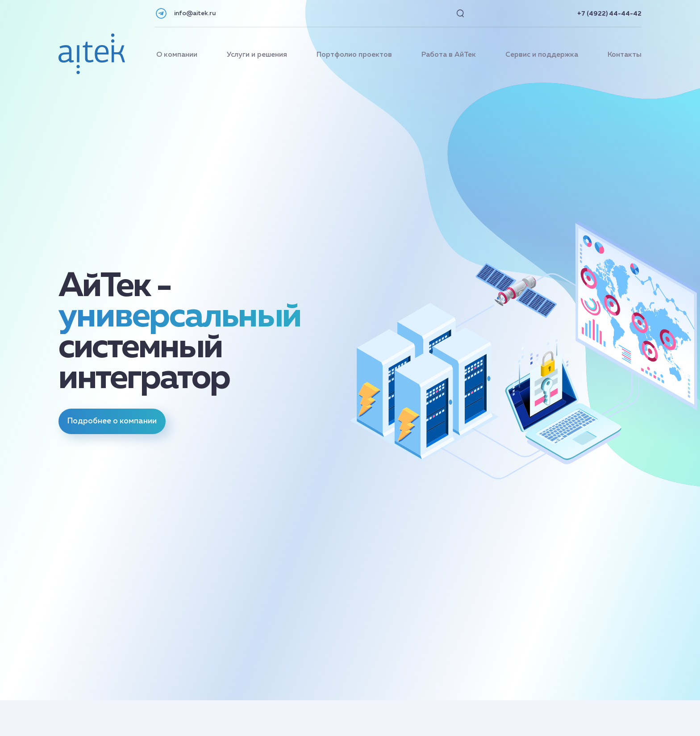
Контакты (625, 55)
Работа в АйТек (449, 55)
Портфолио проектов (354, 55)
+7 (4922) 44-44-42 (609, 14)
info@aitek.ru (195, 13)
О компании (177, 55)
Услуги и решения (257, 55)
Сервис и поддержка (542, 55)
